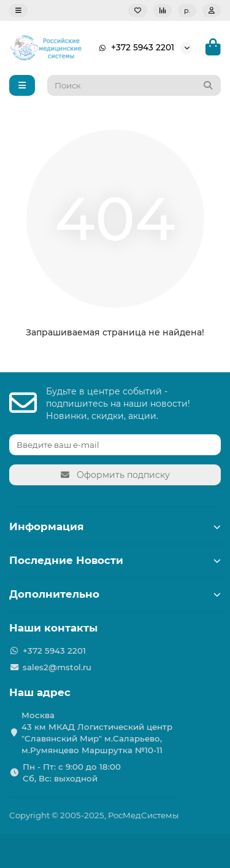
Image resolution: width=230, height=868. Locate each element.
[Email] (115, 445)
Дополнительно (115, 594)
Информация (115, 526)
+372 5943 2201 (134, 48)
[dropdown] (18, 10)
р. (187, 10)
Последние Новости (115, 560)
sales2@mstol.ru (57, 667)
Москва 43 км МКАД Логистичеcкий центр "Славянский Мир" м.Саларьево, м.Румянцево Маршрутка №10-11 (97, 733)
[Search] (134, 85)
